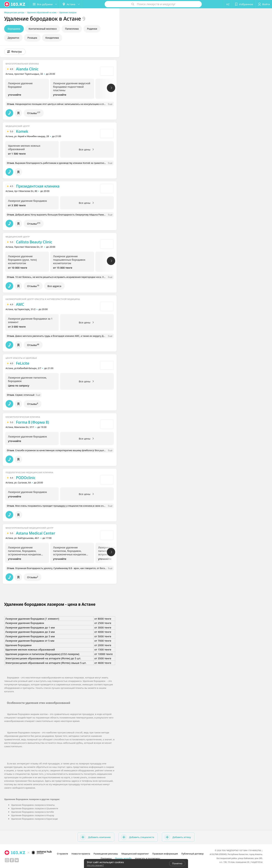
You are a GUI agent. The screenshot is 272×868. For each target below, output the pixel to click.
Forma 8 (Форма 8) (32, 422)
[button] (45, 4)
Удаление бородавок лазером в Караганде (34, 819)
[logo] (15, 4)
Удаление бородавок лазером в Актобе (32, 812)
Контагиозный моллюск (43, 29)
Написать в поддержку (148, 858)
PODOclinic (26, 478)
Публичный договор (192, 854)
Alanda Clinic (27, 69)
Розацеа (32, 38)
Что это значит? (95, 865)
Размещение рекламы (106, 854)
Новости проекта (81, 854)
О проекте (62, 854)
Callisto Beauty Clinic (34, 242)
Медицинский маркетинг (135, 854)
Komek (22, 131)
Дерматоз (13, 38)
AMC (20, 304)
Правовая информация (165, 854)
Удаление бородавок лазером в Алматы (33, 805)
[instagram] (7, 860)
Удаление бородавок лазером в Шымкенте (35, 808)
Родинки (92, 29)
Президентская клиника (38, 186)
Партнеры (106, 858)
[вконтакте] (17, 860)
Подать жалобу (123, 858)
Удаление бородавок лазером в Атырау (33, 815)
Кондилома (52, 38)
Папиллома (72, 29)
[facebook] (12, 860)
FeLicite (23, 363)
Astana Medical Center (36, 533)
